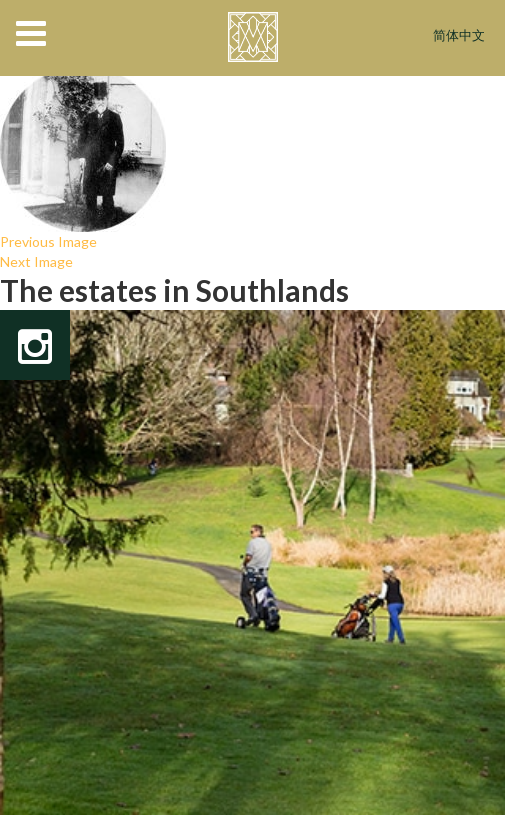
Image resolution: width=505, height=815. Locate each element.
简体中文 (459, 36)
